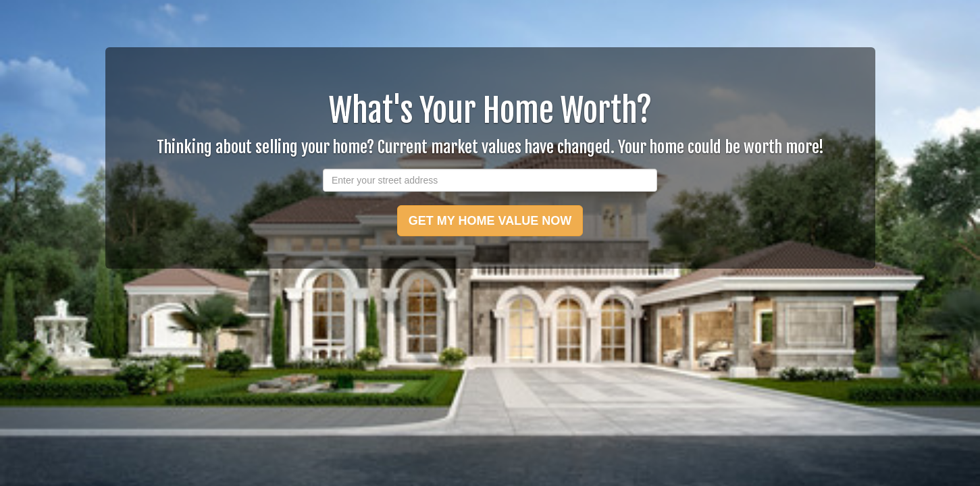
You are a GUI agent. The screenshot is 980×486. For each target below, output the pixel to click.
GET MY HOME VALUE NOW (490, 221)
